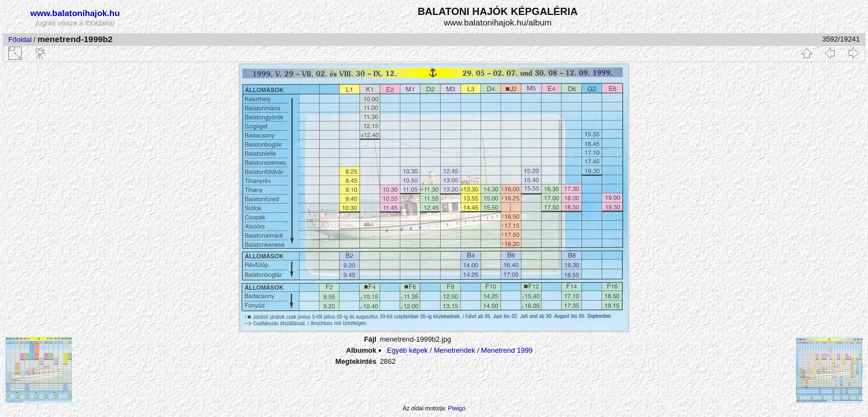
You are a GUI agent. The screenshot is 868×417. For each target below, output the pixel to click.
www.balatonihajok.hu (75, 13)
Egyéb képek (407, 350)
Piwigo (456, 408)
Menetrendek (455, 350)
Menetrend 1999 (507, 350)
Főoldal (20, 40)
